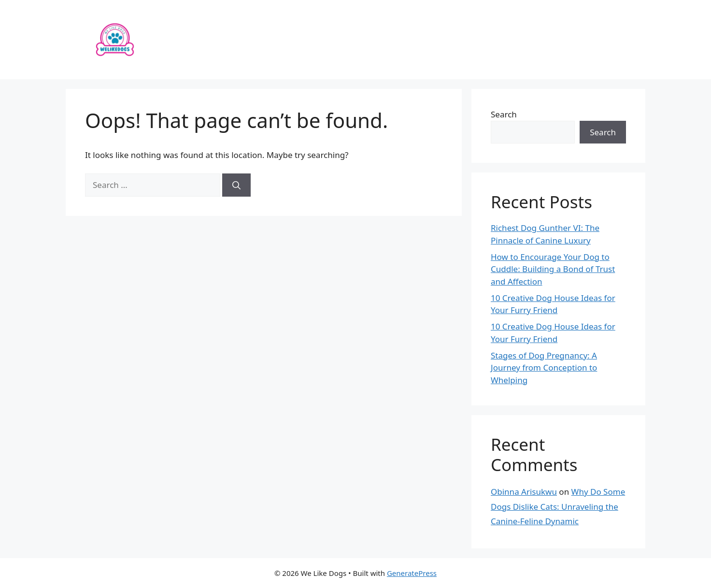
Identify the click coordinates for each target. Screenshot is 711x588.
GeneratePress (412, 573)
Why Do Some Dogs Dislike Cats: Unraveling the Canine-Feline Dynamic (558, 506)
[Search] (236, 185)
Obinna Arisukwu (524, 492)
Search (504, 114)
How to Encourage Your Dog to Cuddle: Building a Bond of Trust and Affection (553, 269)
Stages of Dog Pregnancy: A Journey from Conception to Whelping (544, 368)
